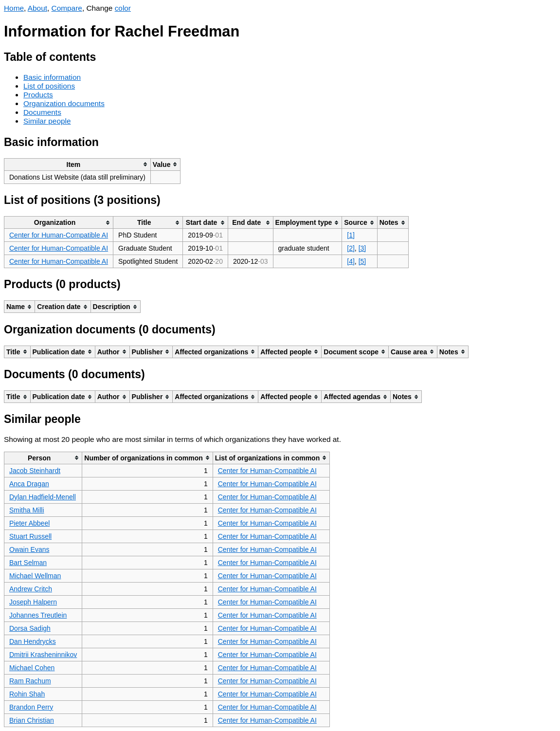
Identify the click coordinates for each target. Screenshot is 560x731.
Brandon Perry (31, 707)
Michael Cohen (32, 668)
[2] (351, 248)
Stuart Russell (30, 536)
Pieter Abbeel (29, 523)
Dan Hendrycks (33, 641)
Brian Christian (32, 720)
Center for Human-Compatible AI (59, 235)
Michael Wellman (35, 576)
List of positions (49, 86)
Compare (67, 8)
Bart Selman (28, 563)
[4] (351, 261)
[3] (362, 248)
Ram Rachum (30, 681)
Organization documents (64, 103)
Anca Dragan (29, 484)
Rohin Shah (27, 694)
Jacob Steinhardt (35, 471)
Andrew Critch (31, 589)
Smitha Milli (27, 510)
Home (14, 8)
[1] (351, 235)
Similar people (47, 121)
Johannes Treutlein (38, 615)
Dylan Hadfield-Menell (43, 497)
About (37, 8)
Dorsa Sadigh (30, 628)
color (123, 8)
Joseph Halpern (33, 602)
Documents (42, 112)
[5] (362, 261)
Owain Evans (29, 549)
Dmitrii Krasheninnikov (43, 655)
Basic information (52, 77)
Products (38, 95)
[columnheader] (78, 164)
